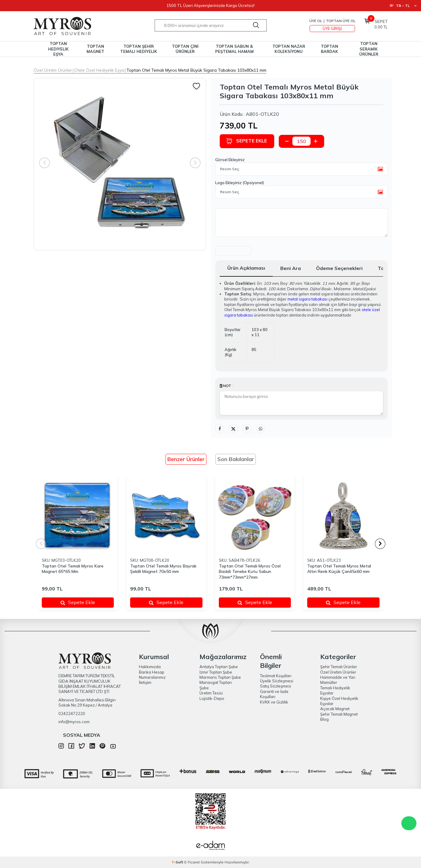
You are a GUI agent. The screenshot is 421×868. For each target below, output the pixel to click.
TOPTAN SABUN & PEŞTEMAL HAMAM (234, 49)
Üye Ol (316, 21)
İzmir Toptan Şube (216, 672)
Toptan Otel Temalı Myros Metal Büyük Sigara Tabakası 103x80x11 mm (196, 70)
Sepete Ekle (246, 141)
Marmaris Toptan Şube (220, 677)
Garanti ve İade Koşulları (274, 694)
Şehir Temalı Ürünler (339, 667)
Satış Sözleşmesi (276, 686)
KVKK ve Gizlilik (274, 702)
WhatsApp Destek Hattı (409, 823)
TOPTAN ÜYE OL (341, 21)
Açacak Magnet (335, 709)
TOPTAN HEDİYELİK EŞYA (58, 49)
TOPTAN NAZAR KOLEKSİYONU (289, 49)
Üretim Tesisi (211, 693)
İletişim (145, 682)
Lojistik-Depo (212, 698)
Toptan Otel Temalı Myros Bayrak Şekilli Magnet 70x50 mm (163, 569)
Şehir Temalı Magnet (339, 714)
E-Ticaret (192, 862)
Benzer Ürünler (186, 459)
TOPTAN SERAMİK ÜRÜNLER (369, 49)
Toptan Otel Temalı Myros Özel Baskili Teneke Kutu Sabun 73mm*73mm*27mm (250, 572)
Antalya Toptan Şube (219, 667)
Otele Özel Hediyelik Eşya (99, 70)
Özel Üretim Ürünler (53, 70)
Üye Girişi (332, 28)
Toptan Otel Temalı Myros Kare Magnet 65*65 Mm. (73, 569)
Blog (324, 719)
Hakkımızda (150, 667)
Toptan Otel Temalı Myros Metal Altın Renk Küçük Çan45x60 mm (339, 569)
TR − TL (403, 6)
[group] (120, 164)
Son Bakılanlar (236, 459)
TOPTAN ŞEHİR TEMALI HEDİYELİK (139, 49)
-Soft (178, 862)
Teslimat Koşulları (276, 676)
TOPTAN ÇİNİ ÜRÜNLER (185, 49)
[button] (380, 544)
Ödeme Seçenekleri (339, 268)
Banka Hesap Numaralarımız (152, 675)
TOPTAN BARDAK (329, 49)
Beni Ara (291, 268)
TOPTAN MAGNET (95, 49)
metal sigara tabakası (308, 299)
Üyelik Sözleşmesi (277, 681)
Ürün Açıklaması (246, 268)
